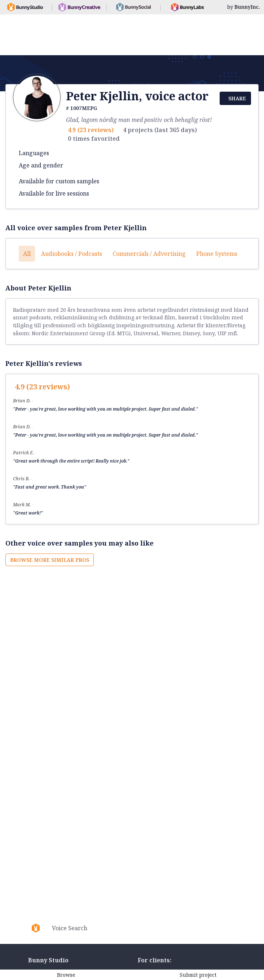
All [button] (27, 254)
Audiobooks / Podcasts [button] (72, 254)
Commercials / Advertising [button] (149, 254)
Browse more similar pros (50, 560)
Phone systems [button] (217, 254)
